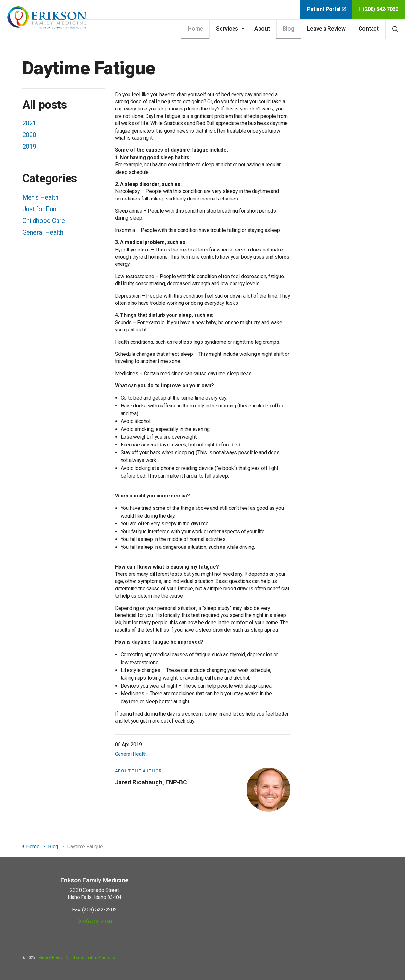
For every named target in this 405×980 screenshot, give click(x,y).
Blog (288, 29)
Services (227, 29)
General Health (131, 754)
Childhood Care (44, 221)
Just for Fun (39, 209)
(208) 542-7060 (379, 9)
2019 (29, 147)
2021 (29, 123)
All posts (45, 105)
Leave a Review (326, 29)
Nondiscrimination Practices (90, 958)
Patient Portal (326, 9)
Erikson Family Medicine (49, 19)
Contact (369, 29)
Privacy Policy (51, 958)
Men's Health (40, 197)
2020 (29, 135)
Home (195, 29)
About (262, 29)
